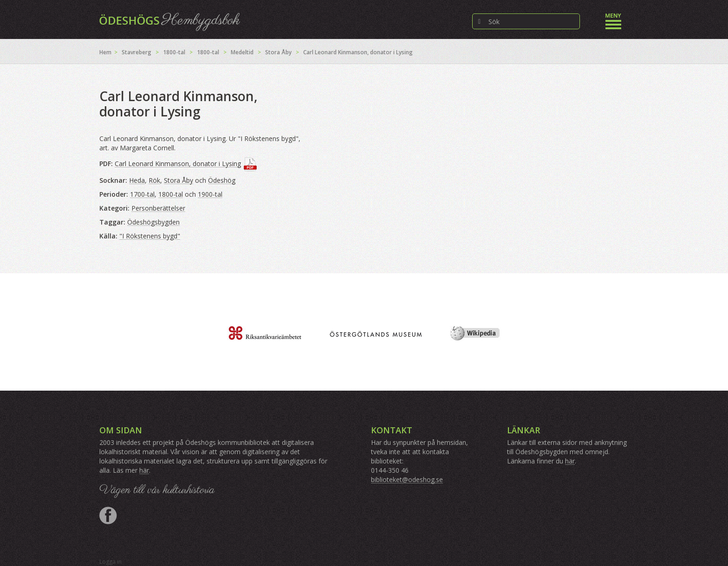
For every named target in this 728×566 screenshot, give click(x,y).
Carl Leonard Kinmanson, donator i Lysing (178, 164)
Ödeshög (222, 180)
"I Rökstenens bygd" (150, 236)
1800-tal (174, 52)
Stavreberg (136, 52)
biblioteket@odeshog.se (407, 479)
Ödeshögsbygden (153, 222)
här (144, 470)
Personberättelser (158, 208)
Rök (154, 180)
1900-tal (210, 194)
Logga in (110, 562)
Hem (105, 52)
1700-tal (142, 194)
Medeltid (242, 52)
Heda (137, 180)
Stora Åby (278, 52)
